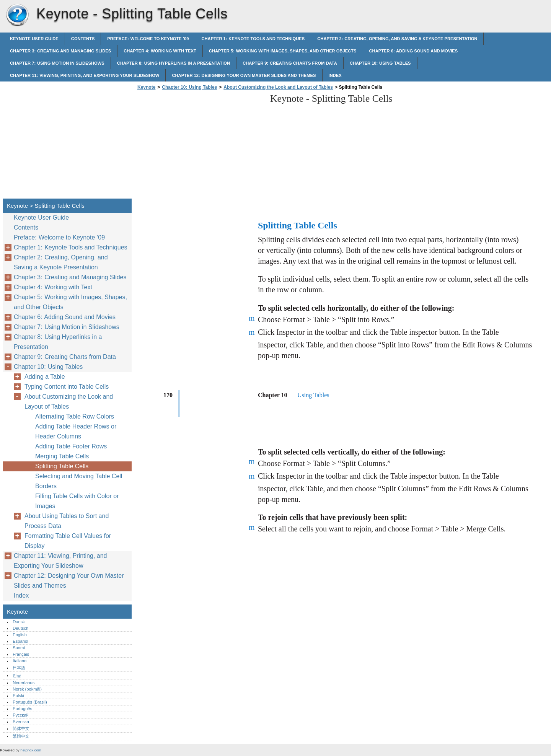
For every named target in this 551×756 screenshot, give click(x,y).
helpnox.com (31, 750)
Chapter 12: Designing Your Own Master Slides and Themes (244, 75)
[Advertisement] (200, 147)
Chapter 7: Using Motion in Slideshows (57, 63)
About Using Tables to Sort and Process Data (67, 521)
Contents (83, 39)
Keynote (17, 15)
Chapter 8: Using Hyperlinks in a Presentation (174, 63)
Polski (18, 696)
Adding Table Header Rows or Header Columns (76, 431)
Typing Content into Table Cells (67, 387)
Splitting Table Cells (62, 466)
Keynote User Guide (34, 39)
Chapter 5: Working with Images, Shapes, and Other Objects (283, 51)
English (20, 635)
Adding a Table (45, 377)
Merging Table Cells (62, 456)
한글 (17, 675)
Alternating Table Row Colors (75, 416)
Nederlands (24, 683)
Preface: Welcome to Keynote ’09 (148, 39)
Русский (21, 715)
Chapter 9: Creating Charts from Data (290, 63)
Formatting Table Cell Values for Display (68, 541)
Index (335, 75)
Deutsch (20, 628)
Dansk (19, 622)
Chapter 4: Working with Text (160, 51)
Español (20, 641)
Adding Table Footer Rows (71, 446)
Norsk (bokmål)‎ (27, 689)
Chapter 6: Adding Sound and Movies (414, 51)
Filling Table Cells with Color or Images (77, 501)
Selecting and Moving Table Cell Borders (79, 481)
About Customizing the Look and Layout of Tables (278, 87)
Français (21, 654)
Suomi (19, 648)
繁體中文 (21, 736)
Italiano (20, 661)
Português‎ (22, 709)
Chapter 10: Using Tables (380, 63)
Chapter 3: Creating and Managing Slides (60, 51)
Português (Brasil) (30, 702)
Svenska (21, 722)
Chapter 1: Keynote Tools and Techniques (253, 39)
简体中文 (21, 728)
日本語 (19, 668)
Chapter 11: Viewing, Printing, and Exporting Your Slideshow (85, 75)
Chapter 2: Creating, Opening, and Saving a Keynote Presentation (397, 39)
